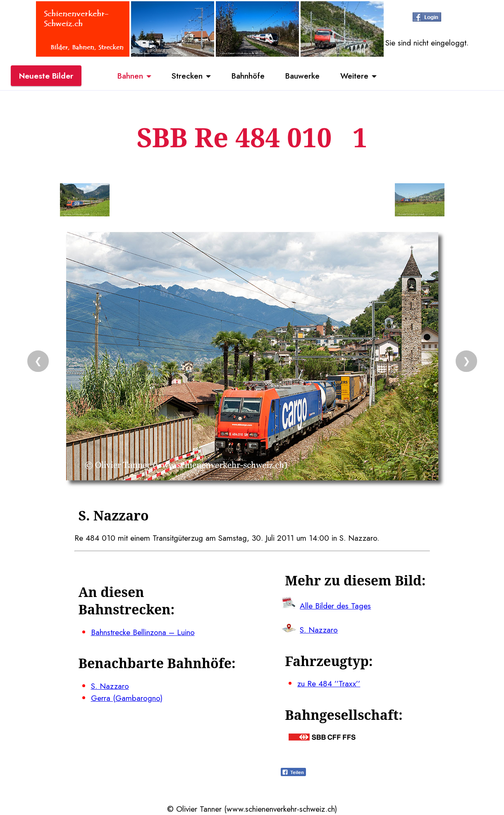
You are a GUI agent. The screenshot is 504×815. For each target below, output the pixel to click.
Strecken (187, 76)
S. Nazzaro (110, 686)
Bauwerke (302, 76)
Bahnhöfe (248, 76)
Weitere (354, 76)
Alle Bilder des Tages (335, 606)
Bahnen (130, 76)
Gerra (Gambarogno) (127, 698)
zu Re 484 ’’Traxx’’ (329, 683)
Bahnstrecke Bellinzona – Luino (143, 632)
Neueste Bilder (46, 76)
